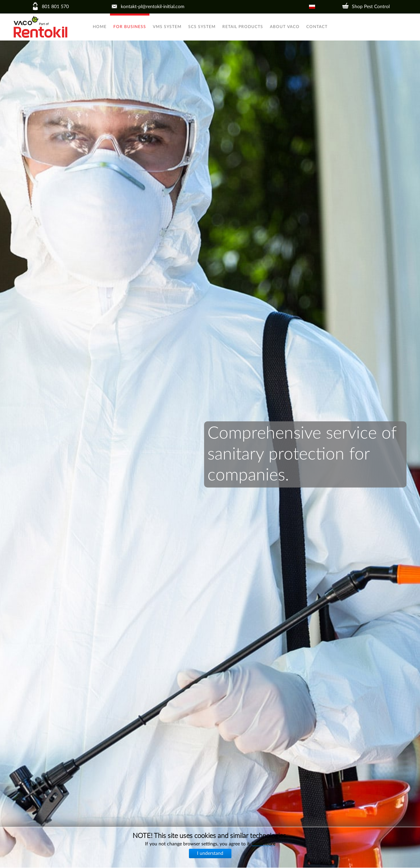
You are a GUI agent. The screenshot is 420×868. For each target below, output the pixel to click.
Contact (317, 27)
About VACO (285, 27)
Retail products (243, 27)
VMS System (167, 27)
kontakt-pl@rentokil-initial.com (153, 7)
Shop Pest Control (371, 7)
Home (100, 27)
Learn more (264, 844)
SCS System (202, 27)
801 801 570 (55, 7)
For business (130, 27)
